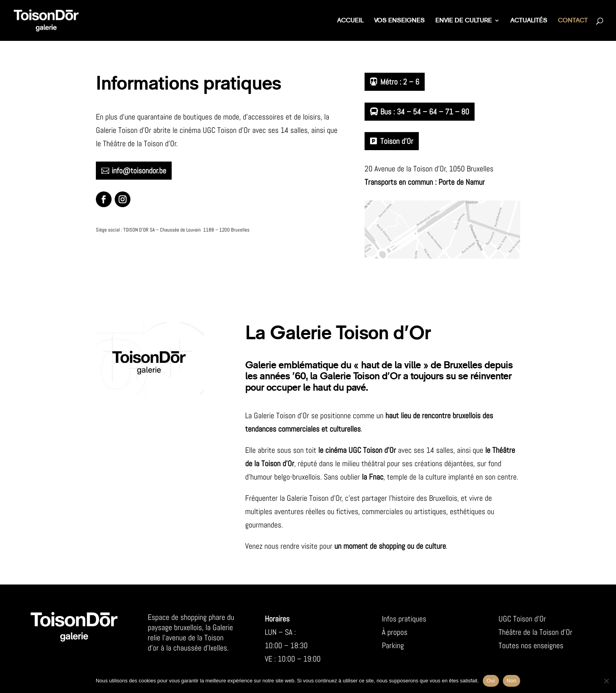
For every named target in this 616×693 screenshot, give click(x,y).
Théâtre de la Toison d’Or (535, 632)
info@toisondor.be (139, 171)
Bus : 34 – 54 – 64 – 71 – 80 (425, 112)
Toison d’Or (397, 141)
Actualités (529, 21)
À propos (395, 632)
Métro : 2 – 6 (400, 82)
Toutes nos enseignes (531, 645)
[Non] (606, 681)
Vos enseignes (399, 21)
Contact (573, 21)
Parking (393, 645)
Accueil (350, 21)
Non (512, 681)
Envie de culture (464, 21)
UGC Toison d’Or (522, 619)
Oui (491, 681)
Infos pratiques (404, 619)
